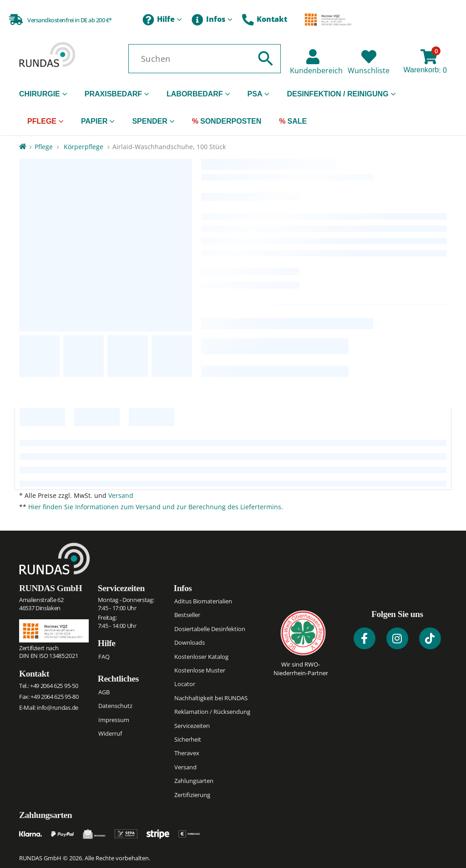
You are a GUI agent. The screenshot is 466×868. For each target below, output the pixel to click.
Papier (94, 121)
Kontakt (265, 20)
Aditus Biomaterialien (203, 601)
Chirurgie (40, 94)
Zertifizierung (192, 795)
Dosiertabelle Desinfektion (210, 629)
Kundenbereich (316, 70)
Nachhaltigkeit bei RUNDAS (211, 698)
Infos (208, 20)
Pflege (42, 121)
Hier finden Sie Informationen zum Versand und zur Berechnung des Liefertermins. (156, 507)
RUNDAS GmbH (51, 588)
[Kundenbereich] (313, 57)
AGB (104, 692)
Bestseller (187, 615)
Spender (149, 121)
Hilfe (159, 20)
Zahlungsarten (194, 781)
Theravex (187, 753)
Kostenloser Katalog (201, 657)
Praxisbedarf (113, 94)
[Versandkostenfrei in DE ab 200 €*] (61, 19)
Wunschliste (369, 70)
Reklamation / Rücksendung (212, 712)
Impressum (114, 720)
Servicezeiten (121, 588)
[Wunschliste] (369, 57)
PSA (255, 94)
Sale (297, 121)
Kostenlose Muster (200, 670)
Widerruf (110, 733)
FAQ (104, 657)
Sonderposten (231, 121)
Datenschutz (115, 706)
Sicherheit (188, 739)
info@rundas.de (57, 707)
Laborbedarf (195, 94)
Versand (121, 495)
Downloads (190, 642)
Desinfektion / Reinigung (337, 94)
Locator (185, 684)
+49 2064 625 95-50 (54, 686)
